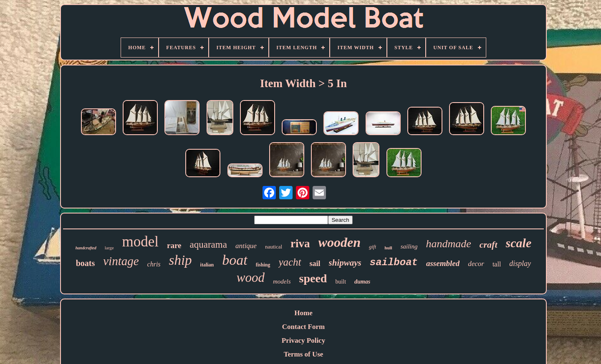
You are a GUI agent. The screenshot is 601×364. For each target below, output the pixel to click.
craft (489, 245)
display (520, 264)
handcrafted (86, 248)
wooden (340, 242)
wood (251, 277)
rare (174, 245)
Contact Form (303, 327)
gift (372, 247)
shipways (345, 263)
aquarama (208, 245)
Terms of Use (304, 354)
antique (246, 246)
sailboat (394, 262)
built (341, 282)
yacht (290, 262)
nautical (274, 247)
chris (154, 264)
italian (207, 265)
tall (497, 264)
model (140, 242)
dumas (362, 282)
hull (388, 248)
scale (519, 243)
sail (315, 264)
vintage (121, 261)
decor (476, 264)
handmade (448, 244)
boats (86, 263)
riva (300, 244)
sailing (409, 246)
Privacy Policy (303, 340)
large (109, 248)
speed (313, 278)
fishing (263, 265)
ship (181, 260)
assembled (443, 263)
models (282, 281)
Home (303, 313)
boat (235, 260)
